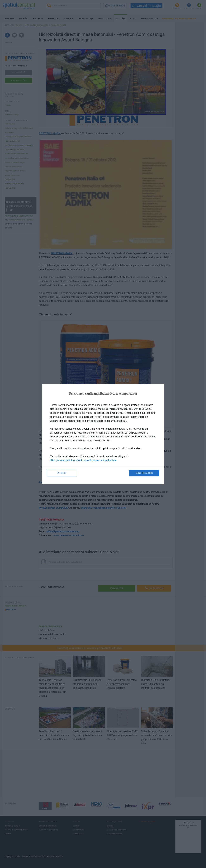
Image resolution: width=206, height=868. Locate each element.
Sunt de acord (144, 473)
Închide (62, 473)
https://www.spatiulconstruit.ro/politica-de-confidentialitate (83, 460)
